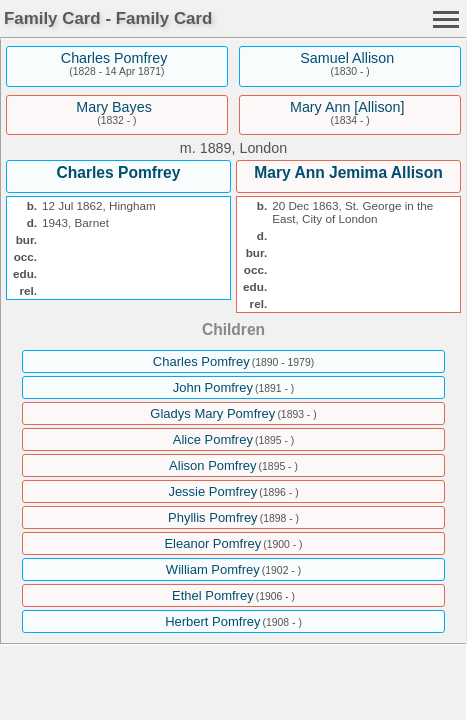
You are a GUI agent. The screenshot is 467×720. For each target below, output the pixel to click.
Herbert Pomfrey (212, 621)
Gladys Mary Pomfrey (212, 413)
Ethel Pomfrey (213, 595)
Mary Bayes (113, 107)
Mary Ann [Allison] (347, 107)
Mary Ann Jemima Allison (348, 172)
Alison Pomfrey (212, 465)
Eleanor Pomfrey (212, 543)
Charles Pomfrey (114, 58)
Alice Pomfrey (213, 439)
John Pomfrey (213, 387)
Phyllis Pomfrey (213, 517)
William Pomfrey (213, 569)
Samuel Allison (347, 58)
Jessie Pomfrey (212, 491)
